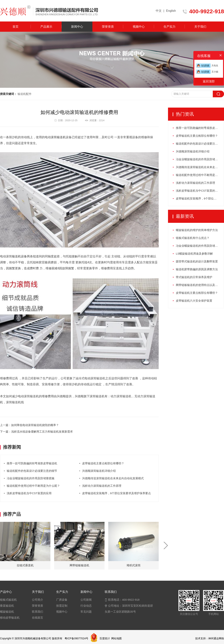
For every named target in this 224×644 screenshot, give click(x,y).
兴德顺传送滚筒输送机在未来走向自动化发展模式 (113, 478)
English (171, 11)
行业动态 (86, 606)
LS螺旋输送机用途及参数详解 (194, 254)
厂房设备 (62, 600)
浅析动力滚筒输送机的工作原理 (102, 486)
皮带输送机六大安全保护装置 (194, 301)
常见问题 (86, 612)
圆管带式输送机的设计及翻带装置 (197, 261)
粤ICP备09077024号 (77, 638)
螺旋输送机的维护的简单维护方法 (197, 230)
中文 (159, 11)
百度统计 (105, 638)
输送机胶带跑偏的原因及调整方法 (197, 269)
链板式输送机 (8, 600)
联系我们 (38, 612)
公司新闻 (86, 600)
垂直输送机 (7, 606)
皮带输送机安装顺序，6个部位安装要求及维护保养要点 (116, 493)
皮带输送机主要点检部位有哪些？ (103, 463)
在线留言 (38, 618)
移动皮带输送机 (10, 618)
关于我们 (200, 27)
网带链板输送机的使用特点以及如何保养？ (200, 285)
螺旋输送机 (7, 612)
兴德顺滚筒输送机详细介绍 (99, 471)
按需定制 (62, 606)
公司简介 (38, 600)
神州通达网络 (216, 638)
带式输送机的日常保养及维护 (194, 277)
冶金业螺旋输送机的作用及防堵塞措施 (31, 478)
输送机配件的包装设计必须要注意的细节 (32, 471)
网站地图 (116, 638)
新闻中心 (77, 27)
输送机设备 (19, 256)
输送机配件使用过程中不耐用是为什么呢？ (33, 486)
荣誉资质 (108, 27)
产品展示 (46, 27)
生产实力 (169, 27)
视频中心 (139, 27)
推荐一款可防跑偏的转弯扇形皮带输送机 (32, 463)
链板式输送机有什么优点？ (193, 238)
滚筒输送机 (58, 137)
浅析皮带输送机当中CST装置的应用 (29, 493)
